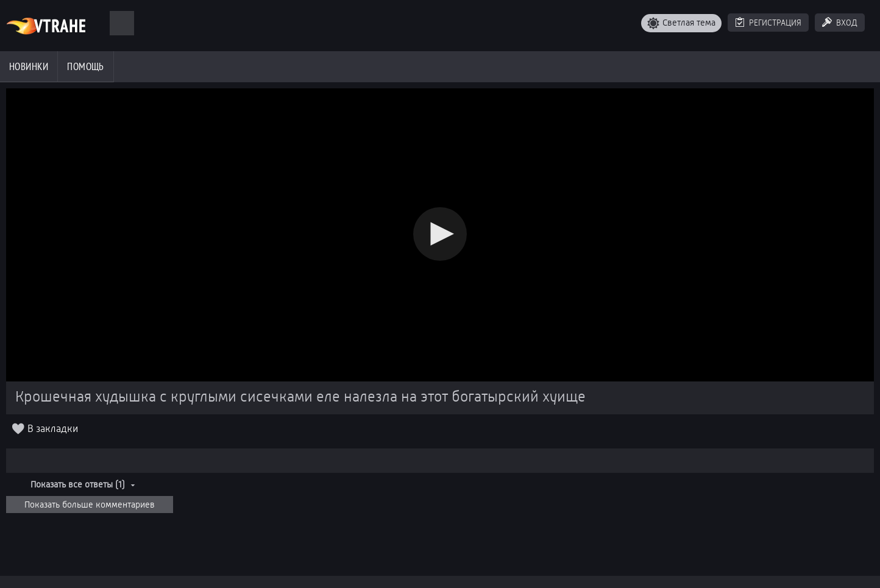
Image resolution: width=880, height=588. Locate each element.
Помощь (86, 66)
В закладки (53, 429)
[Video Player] (440, 235)
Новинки (29, 66)
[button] (440, 234)
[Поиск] (122, 23)
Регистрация (775, 23)
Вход (847, 23)
